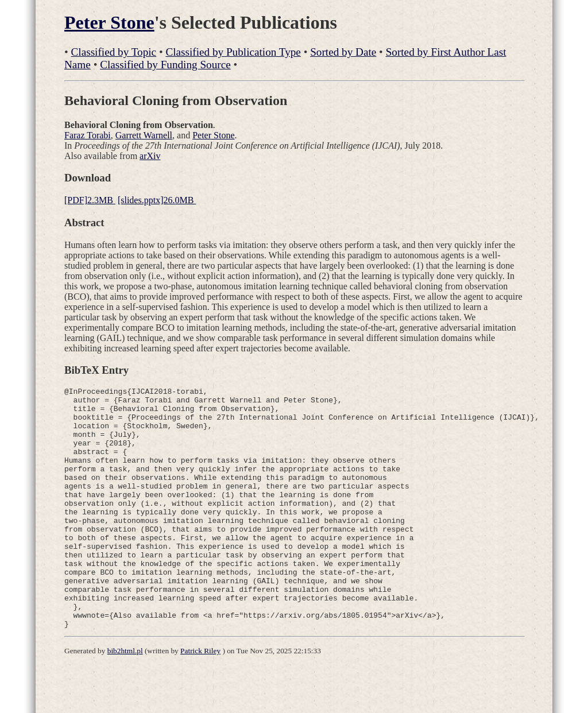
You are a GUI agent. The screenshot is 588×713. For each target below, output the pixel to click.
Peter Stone (109, 22)
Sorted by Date (343, 52)
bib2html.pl (125, 699)
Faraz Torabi (88, 135)
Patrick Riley (200, 699)
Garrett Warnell (144, 135)
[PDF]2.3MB (90, 200)
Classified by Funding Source (165, 65)
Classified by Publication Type (233, 52)
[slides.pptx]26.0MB (157, 200)
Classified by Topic (114, 52)
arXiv (150, 156)
